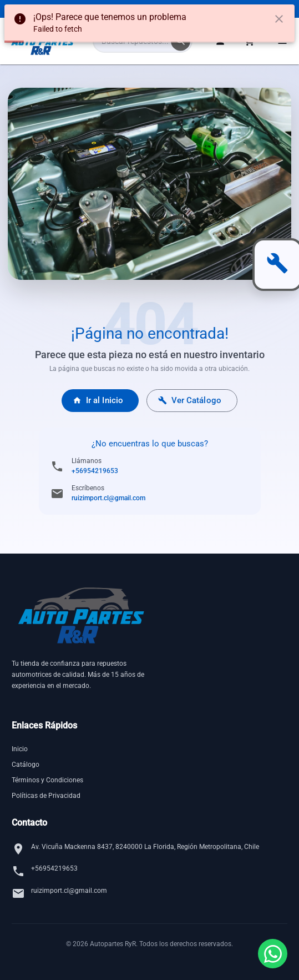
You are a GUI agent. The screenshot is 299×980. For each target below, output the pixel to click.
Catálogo (26, 765)
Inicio (20, 749)
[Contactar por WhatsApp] (273, 954)
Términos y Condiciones (47, 780)
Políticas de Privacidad (46, 796)
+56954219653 (95, 471)
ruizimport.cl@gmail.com (108, 498)
